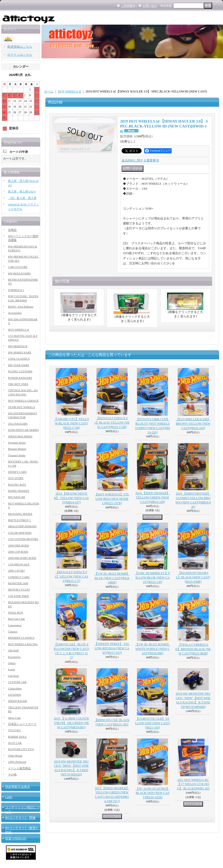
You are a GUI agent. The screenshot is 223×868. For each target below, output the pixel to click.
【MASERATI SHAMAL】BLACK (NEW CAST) (193, 577)
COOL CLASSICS (19, 359)
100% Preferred (17, 762)
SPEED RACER (18, 701)
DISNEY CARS (17, 472)
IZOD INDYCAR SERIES (23, 430)
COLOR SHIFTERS (20, 533)
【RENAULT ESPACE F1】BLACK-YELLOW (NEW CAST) (112, 423)
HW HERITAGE (18, 346)
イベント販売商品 (19, 768)
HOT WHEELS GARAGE (23, 401)
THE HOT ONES (18, 384)
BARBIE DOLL (17, 737)
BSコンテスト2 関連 (20, 818)
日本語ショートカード (22, 724)
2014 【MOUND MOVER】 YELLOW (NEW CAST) (71, 498)
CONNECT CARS (19, 577)
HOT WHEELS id (19, 330)
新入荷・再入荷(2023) (22, 191)
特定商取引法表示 (18, 787)
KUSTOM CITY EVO (21, 749)
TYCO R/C (15, 730)
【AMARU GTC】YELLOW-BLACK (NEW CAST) (71, 423)
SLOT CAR (15, 743)
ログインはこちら (20, 55)
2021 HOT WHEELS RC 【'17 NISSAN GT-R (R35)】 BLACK (193, 784)
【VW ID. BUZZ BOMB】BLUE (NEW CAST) (112, 578)
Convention (15, 625)
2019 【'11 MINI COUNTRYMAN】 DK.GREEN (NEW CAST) (71, 723)
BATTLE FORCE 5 (19, 520)
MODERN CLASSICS (21, 638)
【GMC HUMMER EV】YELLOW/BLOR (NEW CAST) (152, 578)
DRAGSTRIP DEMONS (22, 526)
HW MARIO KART (20, 352)
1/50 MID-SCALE (19, 564)
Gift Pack (13, 676)
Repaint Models (17, 449)
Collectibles (15, 688)
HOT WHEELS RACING (23, 644)
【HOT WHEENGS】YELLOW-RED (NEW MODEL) (112, 499)
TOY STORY (16, 478)
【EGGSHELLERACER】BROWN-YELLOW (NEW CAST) (193, 424)
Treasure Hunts (17, 455)
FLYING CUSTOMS (20, 371)
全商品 (12, 230)
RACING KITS (17, 485)
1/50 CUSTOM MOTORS (23, 539)
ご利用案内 (128, 6)
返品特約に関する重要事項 (140, 160)
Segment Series (17, 443)
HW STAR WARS (19, 365)
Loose (12, 669)
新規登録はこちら (20, 47)
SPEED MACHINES (20, 436)
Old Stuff (13, 650)
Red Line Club (16, 619)
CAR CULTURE (18, 267)
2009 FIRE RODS (19, 545)
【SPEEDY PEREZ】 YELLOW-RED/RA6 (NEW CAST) (112, 648)
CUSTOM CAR (17, 682)
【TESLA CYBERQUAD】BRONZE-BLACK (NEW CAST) (193, 649)
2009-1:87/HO (16, 571)
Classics (13, 631)
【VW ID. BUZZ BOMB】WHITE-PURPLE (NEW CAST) (153, 649)
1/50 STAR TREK (19, 596)
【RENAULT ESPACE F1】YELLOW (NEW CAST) (71, 577)
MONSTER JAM (18, 583)
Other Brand (15, 756)
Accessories (15, 313)
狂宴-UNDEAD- (16, 838)
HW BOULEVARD (19, 273)
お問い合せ (150, 6)
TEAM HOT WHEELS (21, 407)
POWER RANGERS (20, 378)
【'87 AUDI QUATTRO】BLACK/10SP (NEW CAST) (152, 793)
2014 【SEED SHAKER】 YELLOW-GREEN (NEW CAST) (152, 497)
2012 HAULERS (18, 424)
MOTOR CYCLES (19, 589)
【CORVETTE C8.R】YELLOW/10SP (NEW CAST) (153, 723)
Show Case (14, 718)
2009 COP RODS (18, 552)
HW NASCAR (17, 497)
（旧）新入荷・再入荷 (22, 198)
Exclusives (14, 657)
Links (9, 797)
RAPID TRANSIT (19, 491)
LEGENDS (15, 695)
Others (12, 663)
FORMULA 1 (16, 290)
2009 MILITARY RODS (22, 558)
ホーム (49, 91)
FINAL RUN (16, 613)
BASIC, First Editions (21, 307)
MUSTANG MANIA (20, 514)
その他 (12, 774)
